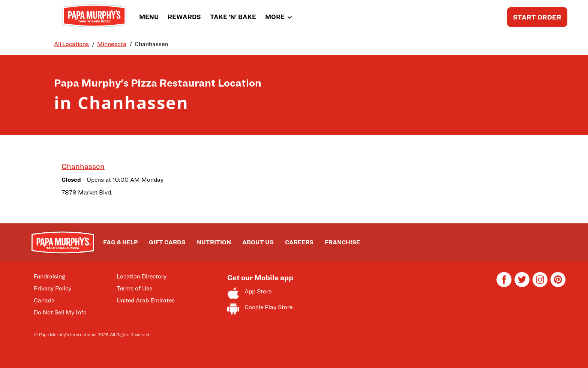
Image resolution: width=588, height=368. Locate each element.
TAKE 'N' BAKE (233, 17)
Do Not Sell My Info (60, 312)
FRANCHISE (342, 242)
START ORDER (537, 17)
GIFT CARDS (167, 242)
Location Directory (142, 276)
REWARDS (184, 17)
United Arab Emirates (146, 300)
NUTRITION (214, 242)
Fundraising (49, 276)
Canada (44, 300)
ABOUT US (258, 242)
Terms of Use (134, 288)
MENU (149, 17)
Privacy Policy (52, 288)
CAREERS (299, 242)
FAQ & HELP (120, 242)
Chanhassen (83, 166)
